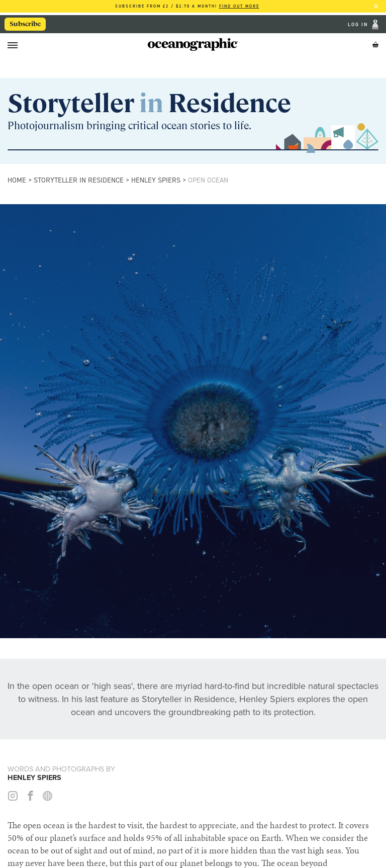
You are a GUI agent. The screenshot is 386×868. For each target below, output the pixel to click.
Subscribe (25, 24)
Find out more (239, 6)
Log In (359, 24)
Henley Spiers (156, 180)
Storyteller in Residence (79, 180)
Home (17, 180)
